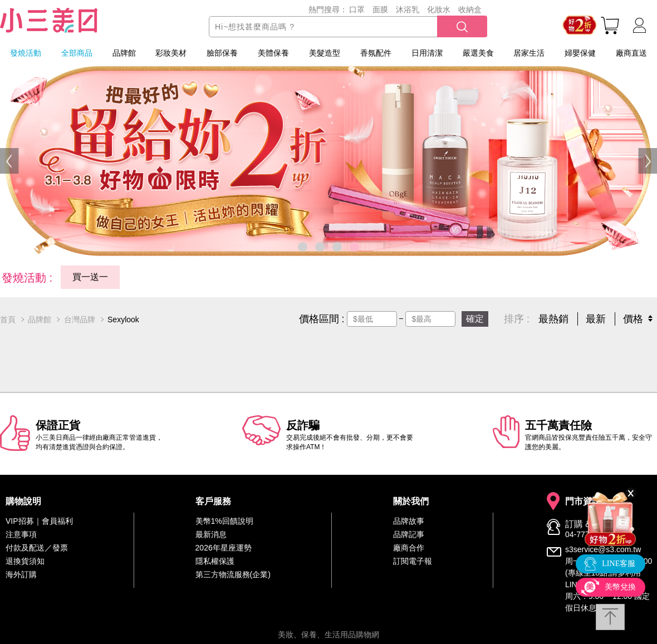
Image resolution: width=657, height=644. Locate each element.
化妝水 (439, 9)
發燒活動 (26, 53)
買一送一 (90, 277)
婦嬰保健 (580, 53)
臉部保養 (222, 53)
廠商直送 (631, 53)
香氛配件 (376, 53)
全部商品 (77, 53)
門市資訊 (583, 502)
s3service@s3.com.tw (603, 549)
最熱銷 (553, 319)
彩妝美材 (171, 53)
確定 (475, 319)
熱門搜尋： (328, 9)
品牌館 (124, 53)
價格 (633, 319)
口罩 (357, 9)
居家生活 (529, 53)
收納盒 (470, 9)
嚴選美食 (478, 53)
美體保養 (273, 53)
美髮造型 (325, 53)
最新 (596, 319)
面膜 (380, 9)
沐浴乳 (408, 9)
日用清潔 (427, 53)
